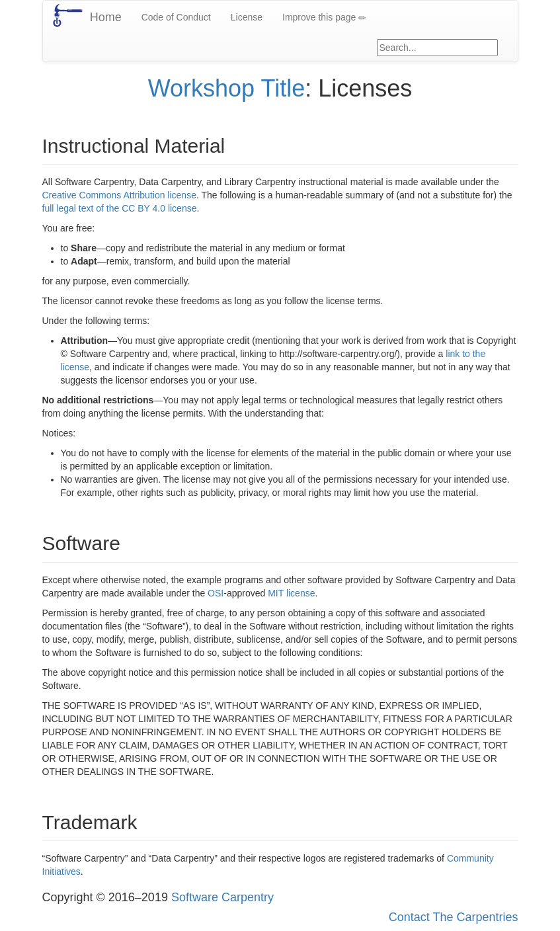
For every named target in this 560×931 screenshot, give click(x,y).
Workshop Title (226, 88)
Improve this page (324, 18)
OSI (216, 593)
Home (106, 17)
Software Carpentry (222, 897)
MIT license (291, 593)
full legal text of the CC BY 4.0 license (120, 208)
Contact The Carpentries (454, 917)
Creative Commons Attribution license (119, 195)
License (247, 17)
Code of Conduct (176, 17)
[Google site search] (437, 48)
